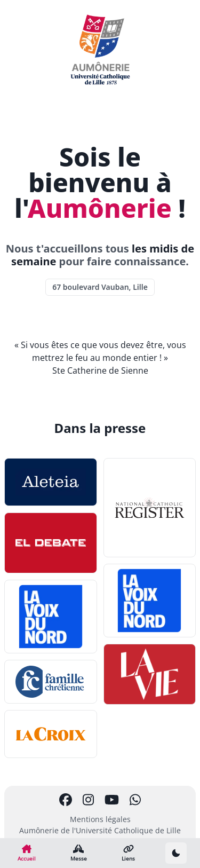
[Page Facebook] (66, 800)
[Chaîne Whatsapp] (135, 800)
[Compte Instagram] (88, 800)
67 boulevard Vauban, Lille (100, 287)
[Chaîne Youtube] (112, 800)
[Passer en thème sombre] (176, 853)
